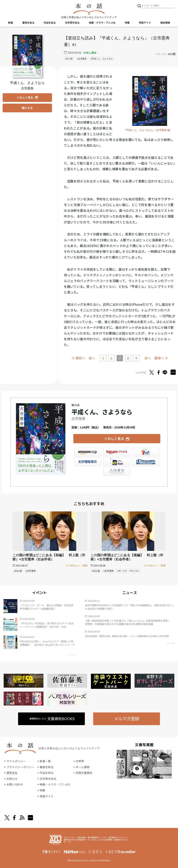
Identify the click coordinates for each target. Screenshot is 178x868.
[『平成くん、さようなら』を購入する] (27, 108)
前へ (92, 358)
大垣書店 (117, 471)
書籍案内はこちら (52, 719)
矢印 (71, 654)
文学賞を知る (72, 23)
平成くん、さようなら (102, 59)
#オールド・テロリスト (129, 571)
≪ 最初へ (78, 358)
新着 (11, 23)
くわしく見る (114, 439)
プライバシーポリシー (20, 767)
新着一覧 (45, 761)
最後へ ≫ (161, 358)
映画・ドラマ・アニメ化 (102, 23)
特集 (127, 23)
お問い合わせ (15, 784)
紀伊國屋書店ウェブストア (88, 462)
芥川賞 (70, 59)
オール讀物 (83, 767)
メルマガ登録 (127, 719)
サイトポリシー (16, 761)
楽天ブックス (117, 452)
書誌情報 (165, 23)
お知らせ (12, 779)
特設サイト (145, 23)
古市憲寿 (82, 59)
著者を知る (28, 23)
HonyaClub (146, 462)
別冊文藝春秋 (84, 773)
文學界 (80, 761)
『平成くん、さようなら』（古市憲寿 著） (148, 130)
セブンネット (146, 452)
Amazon (88, 452)
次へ (148, 358)
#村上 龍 (18, 571)
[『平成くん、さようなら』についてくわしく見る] (27, 56)
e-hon (117, 462)
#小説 (172, 54)
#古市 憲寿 (31, 571)
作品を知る (50, 23)
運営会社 (12, 773)
